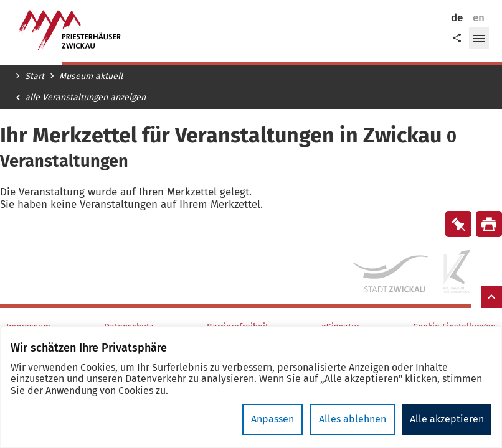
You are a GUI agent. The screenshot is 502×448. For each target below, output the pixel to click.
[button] (479, 39)
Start (35, 77)
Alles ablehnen (353, 419)
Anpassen (272, 419)
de (457, 18)
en (479, 18)
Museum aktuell (91, 77)
